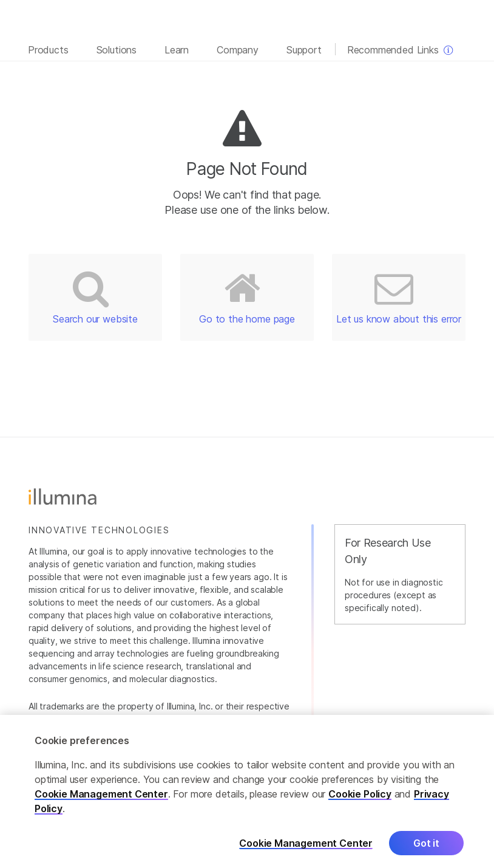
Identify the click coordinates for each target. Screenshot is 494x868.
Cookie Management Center (101, 799)
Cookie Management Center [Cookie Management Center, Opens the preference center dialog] (306, 849)
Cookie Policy (360, 799)
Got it (426, 849)
